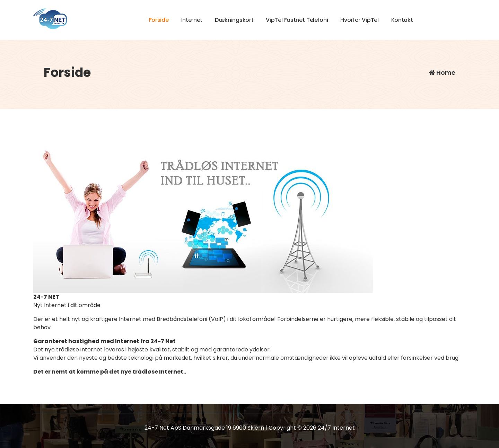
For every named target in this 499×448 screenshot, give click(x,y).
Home (442, 73)
